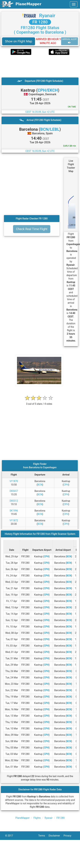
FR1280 (61, 818)
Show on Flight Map (19, 41)
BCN (40, 485)
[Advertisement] (38, 66)
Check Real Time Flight (32, 229)
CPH (66, 485)
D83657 (14, 491)
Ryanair (47, 16)
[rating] (39, 402)
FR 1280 (40, 22)
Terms (43, 836)
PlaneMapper (23, 818)
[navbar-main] (74, 4)
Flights (37, 818)
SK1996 (14, 511)
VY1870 (14, 481)
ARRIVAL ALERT (70, 41)
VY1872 (14, 520)
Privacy (69, 836)
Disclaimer (56, 836)
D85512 (14, 501)
